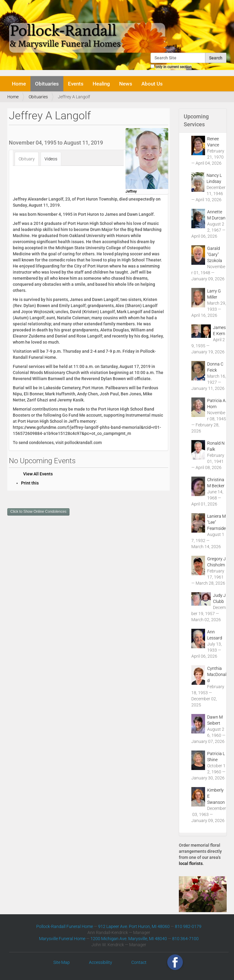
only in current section (174, 67)
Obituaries (47, 84)
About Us (152, 84)
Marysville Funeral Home (62, 939)
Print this (30, 483)
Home (19, 84)
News (126, 84)
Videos (51, 159)
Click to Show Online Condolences (38, 512)
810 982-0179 (188, 926)
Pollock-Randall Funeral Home (65, 926)
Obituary (27, 159)
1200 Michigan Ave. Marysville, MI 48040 (129, 939)
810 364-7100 (185, 939)
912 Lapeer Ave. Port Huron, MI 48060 (134, 926)
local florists (191, 863)
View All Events (38, 474)
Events (76, 84)
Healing (101, 84)
